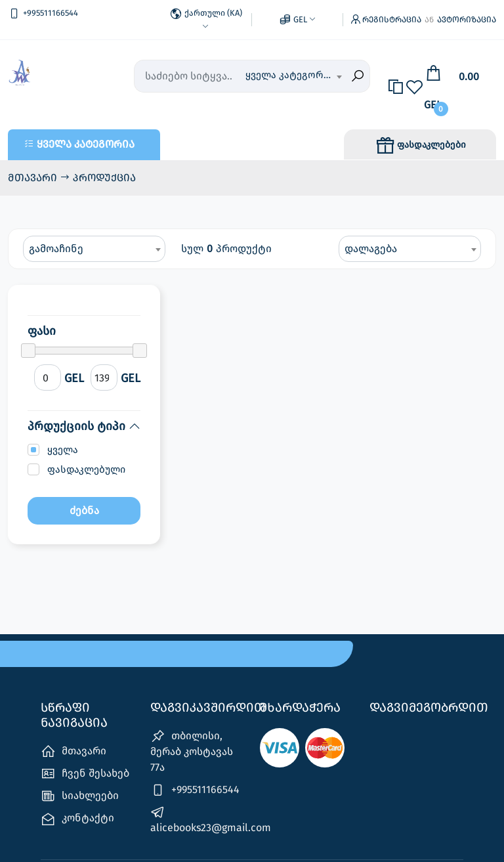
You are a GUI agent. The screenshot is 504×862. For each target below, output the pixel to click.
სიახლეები (80, 784)
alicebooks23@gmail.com (197, 807)
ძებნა (84, 498)
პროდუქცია (104, 164)
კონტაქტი (77, 807)
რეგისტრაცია (392, 13)
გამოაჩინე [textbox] (56, 235)
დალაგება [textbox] (371, 235)
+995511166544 (195, 778)
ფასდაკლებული (86, 457)
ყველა (63, 437)
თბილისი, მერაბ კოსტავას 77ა (192, 739)
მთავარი (34, 164)
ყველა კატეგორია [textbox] (290, 62)
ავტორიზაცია (467, 13)
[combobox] (293, 64)
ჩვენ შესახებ (85, 761)
